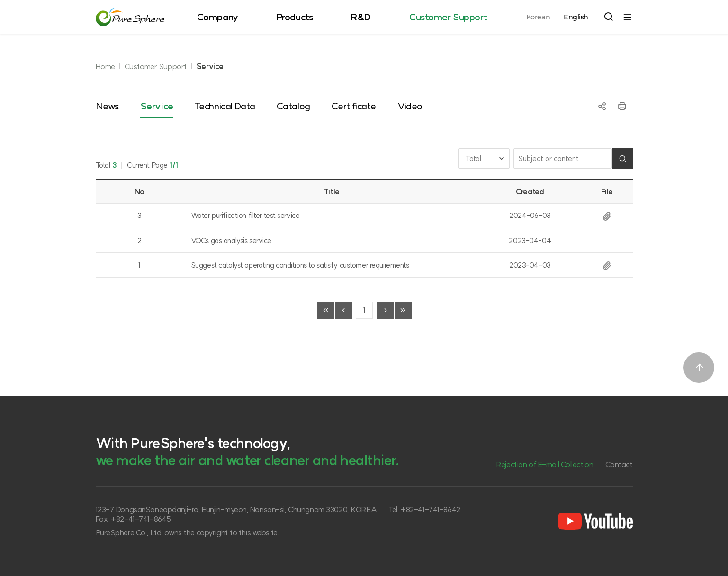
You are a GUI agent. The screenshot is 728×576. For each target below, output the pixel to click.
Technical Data (225, 106)
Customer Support (156, 66)
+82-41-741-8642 (431, 509)
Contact (619, 464)
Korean (538, 17)
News (107, 106)
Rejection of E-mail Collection (544, 464)
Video (410, 106)
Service (210, 66)
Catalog (293, 106)
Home (105, 66)
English (576, 17)
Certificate (354, 106)
